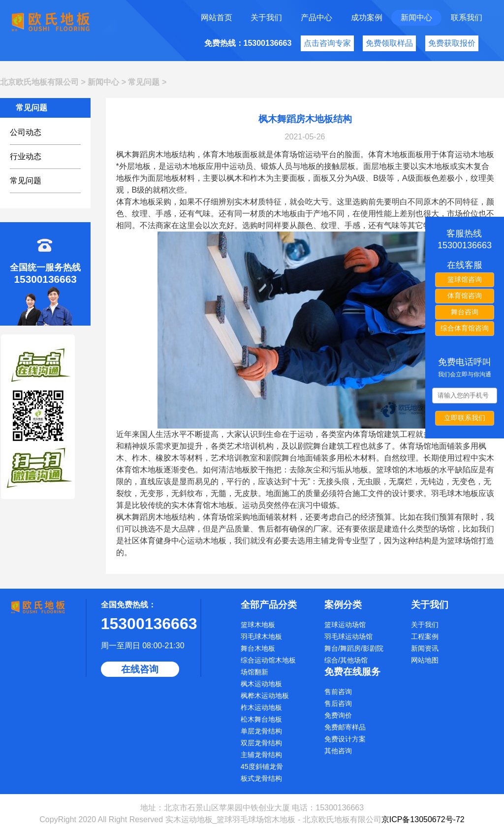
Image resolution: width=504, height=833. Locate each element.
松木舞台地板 (261, 719)
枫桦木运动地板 (265, 696)
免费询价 (338, 715)
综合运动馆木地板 (268, 660)
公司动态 (26, 132)
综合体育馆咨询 (465, 328)
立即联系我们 (465, 418)
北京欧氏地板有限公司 (39, 82)
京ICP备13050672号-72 (423, 819)
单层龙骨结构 (261, 731)
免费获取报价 (452, 43)
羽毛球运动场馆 (348, 636)
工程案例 (425, 636)
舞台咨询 (465, 312)
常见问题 (144, 82)
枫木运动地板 (261, 684)
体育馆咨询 (465, 296)
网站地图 (425, 660)
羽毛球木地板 (261, 636)
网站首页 (217, 17)
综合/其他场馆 (346, 660)
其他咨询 (338, 751)
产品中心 (316, 17)
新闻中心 (416, 17)
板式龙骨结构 (261, 778)
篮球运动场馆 (345, 625)
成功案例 (367, 17)
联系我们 (467, 17)
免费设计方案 (345, 739)
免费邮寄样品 (345, 727)
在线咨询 (140, 669)
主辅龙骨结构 (261, 755)
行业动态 (26, 156)
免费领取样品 (389, 43)
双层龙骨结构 (261, 743)
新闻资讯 (425, 648)
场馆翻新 (254, 672)
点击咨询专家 (327, 43)
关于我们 (266, 17)
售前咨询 (338, 692)
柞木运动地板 (261, 707)
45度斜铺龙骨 (262, 766)
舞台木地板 (258, 648)
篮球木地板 (258, 625)
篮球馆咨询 (465, 279)
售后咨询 (338, 703)
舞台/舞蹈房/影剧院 (354, 648)
